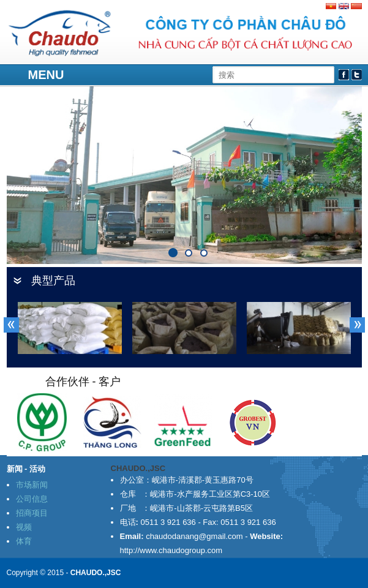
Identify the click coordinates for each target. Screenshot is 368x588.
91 (201, 250)
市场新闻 (32, 485)
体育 (24, 541)
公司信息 (32, 499)
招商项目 (32, 513)
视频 (24, 527)
